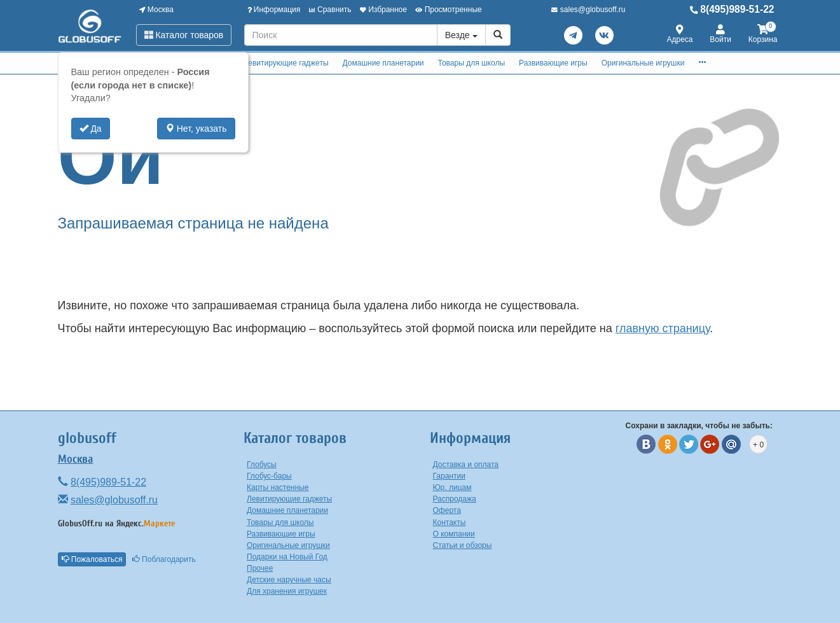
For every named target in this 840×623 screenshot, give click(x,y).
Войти (720, 35)
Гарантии (449, 476)
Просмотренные (448, 10)
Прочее (260, 568)
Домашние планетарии (383, 63)
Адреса (680, 35)
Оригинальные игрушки (643, 63)
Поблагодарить (164, 559)
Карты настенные (278, 487)
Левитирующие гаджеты (286, 63)
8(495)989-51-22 (732, 9)
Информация (274, 10)
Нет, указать (196, 129)
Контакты (450, 522)
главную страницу (663, 328)
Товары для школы (472, 63)
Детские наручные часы (289, 580)
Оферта (447, 510)
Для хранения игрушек (287, 591)
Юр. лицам (452, 487)
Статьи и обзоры (463, 545)
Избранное (383, 10)
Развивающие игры (553, 63)
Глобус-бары (269, 476)
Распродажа (455, 499)
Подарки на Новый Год (287, 557)
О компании (454, 534)
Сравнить (330, 10)
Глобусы (262, 465)
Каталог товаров (184, 35)
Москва (156, 10)
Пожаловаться (92, 559)
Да (91, 129)
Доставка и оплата (466, 465)
